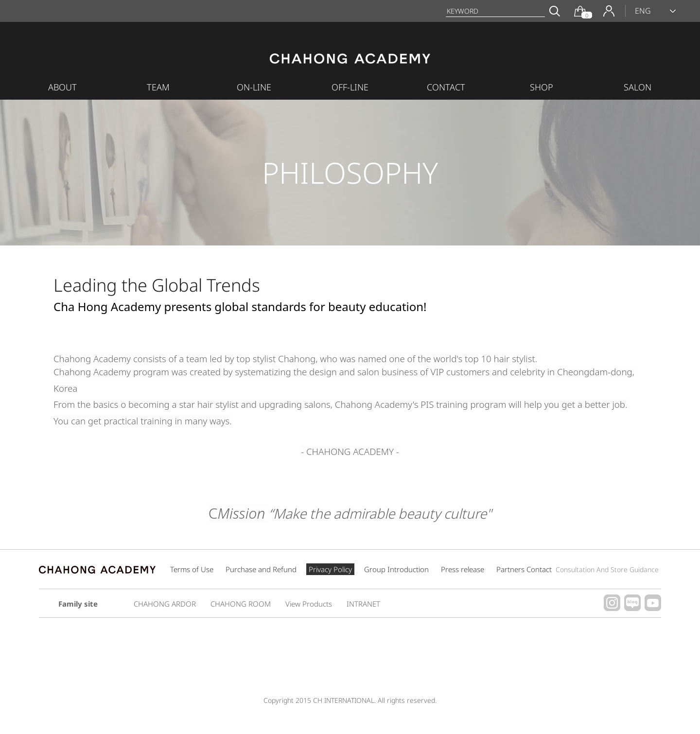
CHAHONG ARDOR (165, 604)
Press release (463, 569)
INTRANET (363, 604)
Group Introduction (396, 569)
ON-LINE (254, 87)
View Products (309, 604)
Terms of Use (192, 569)
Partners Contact (577, 569)
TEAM (158, 87)
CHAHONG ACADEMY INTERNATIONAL (350, 61)
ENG (643, 11)
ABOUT (62, 87)
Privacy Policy (330, 569)
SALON (638, 87)
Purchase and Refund (261, 569)
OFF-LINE (350, 87)
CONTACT (446, 87)
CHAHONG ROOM (241, 604)
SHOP (542, 87)
